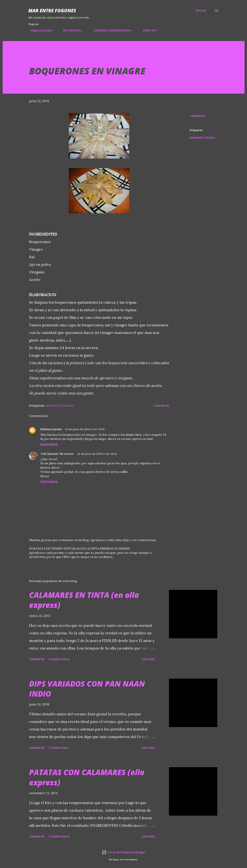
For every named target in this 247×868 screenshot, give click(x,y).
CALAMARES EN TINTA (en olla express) (84, 600)
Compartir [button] (197, 116)
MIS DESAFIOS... (71, 30)
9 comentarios (59, 659)
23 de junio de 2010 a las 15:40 (85, 429)
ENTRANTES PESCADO (202, 138)
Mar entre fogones (52, 10)
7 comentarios (59, 836)
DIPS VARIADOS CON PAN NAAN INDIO (87, 689)
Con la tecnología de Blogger (124, 852)
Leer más (148, 659)
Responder (49, 445)
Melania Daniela (51, 429)
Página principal (39, 30)
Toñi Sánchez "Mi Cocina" (57, 454)
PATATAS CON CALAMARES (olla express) (87, 777)
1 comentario (58, 748)
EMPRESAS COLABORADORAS (111, 30)
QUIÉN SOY (147, 30)
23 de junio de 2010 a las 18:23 (97, 454)
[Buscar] (201, 11)
